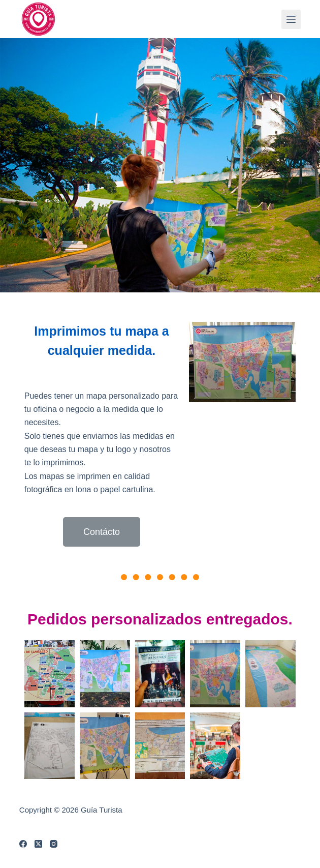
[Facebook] (23, 844)
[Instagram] (54, 844)
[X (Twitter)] (38, 844)
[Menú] (291, 19)
